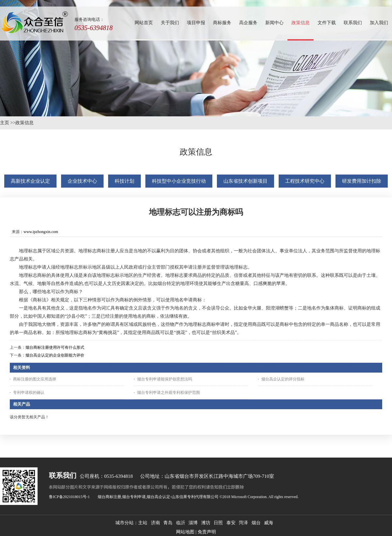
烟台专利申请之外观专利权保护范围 (169, 393)
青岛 (168, 523)
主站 (143, 523)
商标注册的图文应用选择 (35, 379)
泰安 (231, 523)
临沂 (181, 523)
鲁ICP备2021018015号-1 (69, 497)
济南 (155, 523)
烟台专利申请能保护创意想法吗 (165, 379)
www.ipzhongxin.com (41, 232)
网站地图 (185, 532)
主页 (5, 123)
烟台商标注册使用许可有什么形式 (55, 347)
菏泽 (243, 523)
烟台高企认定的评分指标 (283, 379)
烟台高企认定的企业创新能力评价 (55, 355)
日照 (218, 523)
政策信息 (24, 123)
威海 (269, 523)
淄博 (193, 523)
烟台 (256, 523)
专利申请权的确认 (29, 393)
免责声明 (207, 532)
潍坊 (206, 523)
